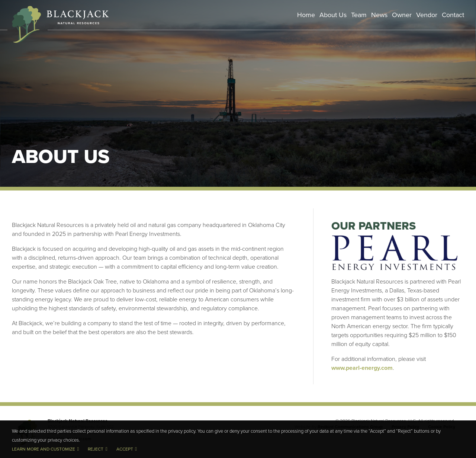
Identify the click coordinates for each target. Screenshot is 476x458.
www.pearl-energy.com (362, 368)
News (379, 15)
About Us (333, 15)
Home (306, 15)
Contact (453, 15)
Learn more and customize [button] (44, 449)
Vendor (427, 15)
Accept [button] (125, 449)
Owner (402, 15)
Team (359, 15)
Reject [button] (96, 449)
